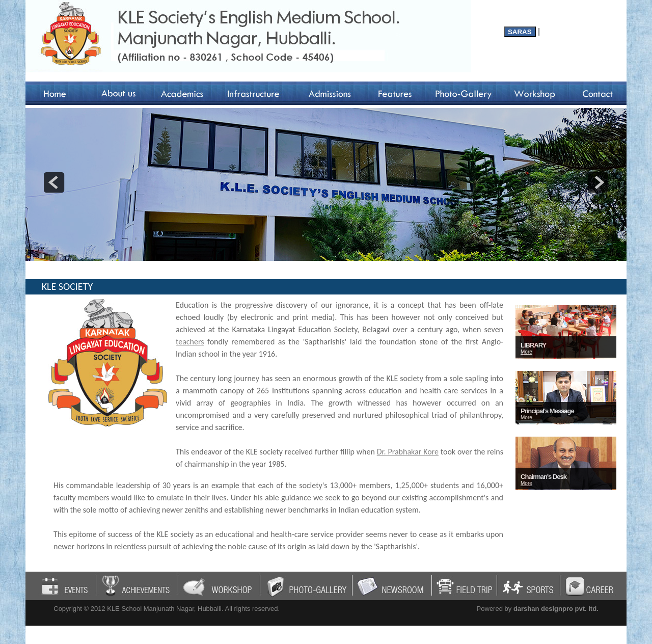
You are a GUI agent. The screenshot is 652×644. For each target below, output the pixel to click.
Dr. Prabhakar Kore (408, 452)
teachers (190, 342)
